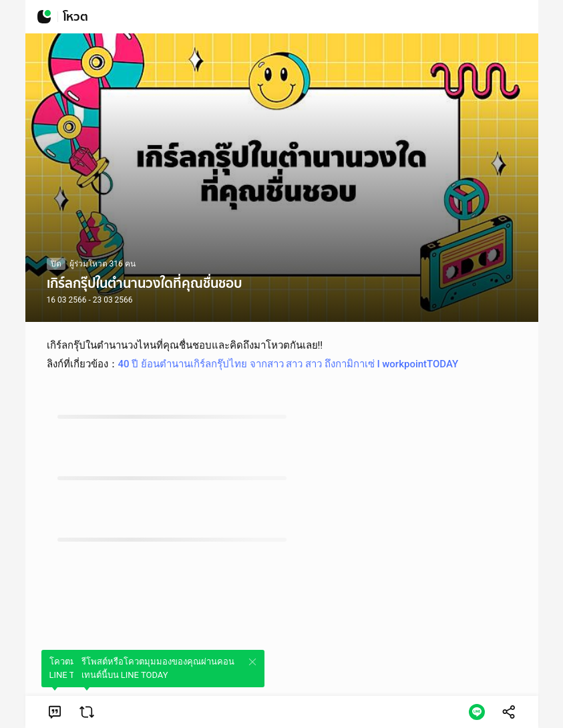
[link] (55, 712)
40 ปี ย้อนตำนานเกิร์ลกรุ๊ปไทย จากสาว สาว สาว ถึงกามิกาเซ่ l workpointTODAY (289, 364)
